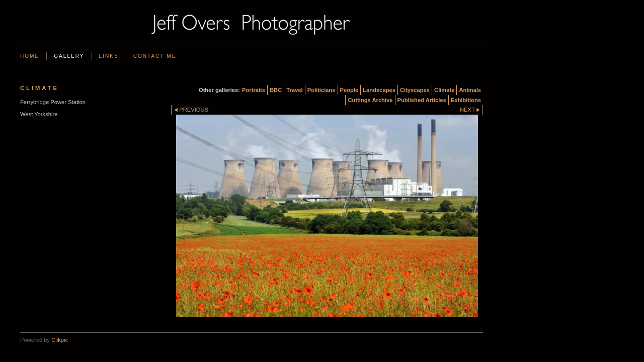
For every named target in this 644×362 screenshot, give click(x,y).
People (349, 90)
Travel (294, 90)
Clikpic (60, 340)
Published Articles (422, 100)
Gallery (69, 56)
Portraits (254, 90)
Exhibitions (466, 100)
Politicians (321, 90)
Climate (444, 90)
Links (109, 56)
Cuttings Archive (370, 100)
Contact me (155, 56)
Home (30, 56)
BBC (276, 90)
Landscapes (379, 90)
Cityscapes (415, 90)
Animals (470, 90)
